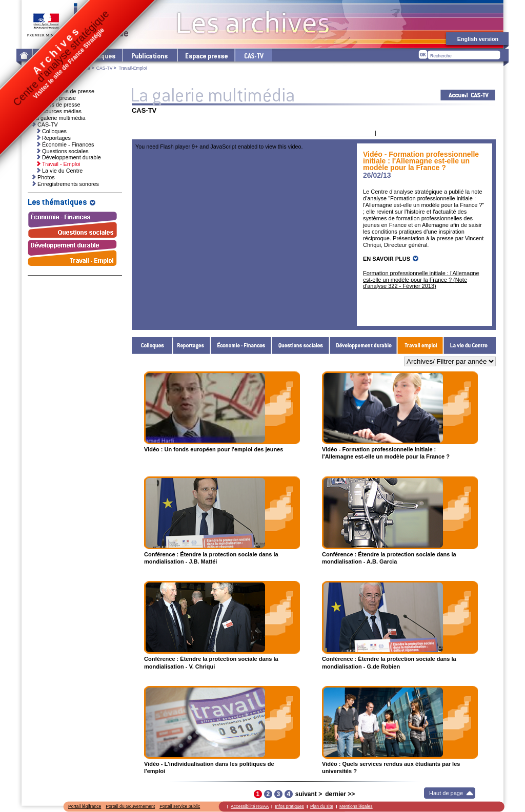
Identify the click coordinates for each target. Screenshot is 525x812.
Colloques (152, 346)
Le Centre (51, 55)
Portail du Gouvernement (130, 806)
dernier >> (340, 794)
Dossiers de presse (56, 105)
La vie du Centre (470, 346)
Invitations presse (54, 98)
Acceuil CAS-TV (468, 95)
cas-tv (253, 55)
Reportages (192, 346)
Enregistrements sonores (68, 184)
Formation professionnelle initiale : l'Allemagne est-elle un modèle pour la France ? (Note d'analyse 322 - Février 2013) (421, 280)
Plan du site (322, 806)
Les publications (149, 55)
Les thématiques (96, 55)
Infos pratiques (289, 806)
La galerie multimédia (69, 68)
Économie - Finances (241, 346)
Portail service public (180, 806)
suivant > (309, 794)
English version (478, 39)
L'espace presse (206, 55)
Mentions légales (356, 806)
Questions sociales (301, 346)
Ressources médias (57, 111)
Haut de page (446, 793)
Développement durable (364, 346)
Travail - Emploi (420, 346)
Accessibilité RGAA (250, 806)
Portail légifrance (85, 806)
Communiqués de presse (64, 91)
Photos (46, 177)
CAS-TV (105, 68)
